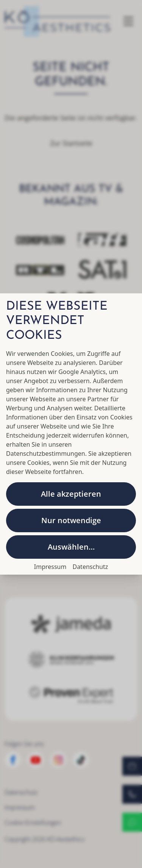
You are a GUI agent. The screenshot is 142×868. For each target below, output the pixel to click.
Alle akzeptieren (71, 494)
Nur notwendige (71, 520)
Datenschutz (90, 567)
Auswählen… (71, 547)
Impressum (50, 567)
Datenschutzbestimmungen (46, 453)
